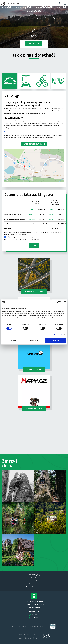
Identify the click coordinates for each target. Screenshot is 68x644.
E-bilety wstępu (34, 44)
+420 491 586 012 (34, 607)
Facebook (33, 618)
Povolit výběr (34, 341)
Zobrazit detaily (58, 335)
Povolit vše (56, 341)
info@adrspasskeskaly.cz (34, 604)
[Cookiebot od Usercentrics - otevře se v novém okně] (58, 302)
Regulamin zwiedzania (34, 587)
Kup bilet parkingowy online (34, 144)
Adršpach (10, 3)
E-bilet (34, 246)
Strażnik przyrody (34, 575)
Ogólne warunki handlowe (34, 581)
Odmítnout (12, 341)
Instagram (34, 615)
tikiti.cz (34, 638)
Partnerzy (34, 578)
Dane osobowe (34, 584)
